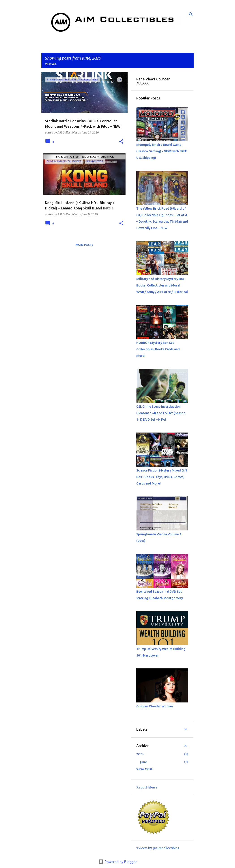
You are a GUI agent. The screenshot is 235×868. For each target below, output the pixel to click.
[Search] (191, 14)
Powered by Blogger (117, 862)
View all (51, 64)
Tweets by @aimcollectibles (158, 848)
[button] (121, 142)
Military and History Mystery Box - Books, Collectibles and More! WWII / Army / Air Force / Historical (162, 285)
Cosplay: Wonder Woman (155, 706)
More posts (85, 245)
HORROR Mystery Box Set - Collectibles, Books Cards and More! (158, 349)
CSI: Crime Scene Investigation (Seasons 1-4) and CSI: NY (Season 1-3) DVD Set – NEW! (161, 413)
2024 (140, 754)
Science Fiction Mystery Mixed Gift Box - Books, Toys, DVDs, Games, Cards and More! (162, 477)
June (143, 762)
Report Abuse (147, 787)
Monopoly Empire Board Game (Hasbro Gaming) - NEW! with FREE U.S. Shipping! (162, 151)
